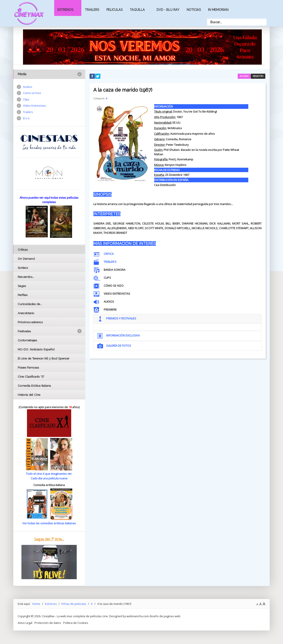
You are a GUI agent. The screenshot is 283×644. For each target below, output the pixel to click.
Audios (28, 87)
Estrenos (65, 10)
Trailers (92, 10)
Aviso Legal (25, 623)
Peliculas (114, 10)
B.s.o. (27, 118)
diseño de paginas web (165, 616)
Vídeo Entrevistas (34, 106)
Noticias (194, 10)
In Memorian (218, 10)
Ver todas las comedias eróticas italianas (49, 523)
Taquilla (137, 10)
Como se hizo (32, 93)
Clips (26, 99)
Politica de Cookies (76, 623)
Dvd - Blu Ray (168, 10)
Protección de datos (48, 623)
